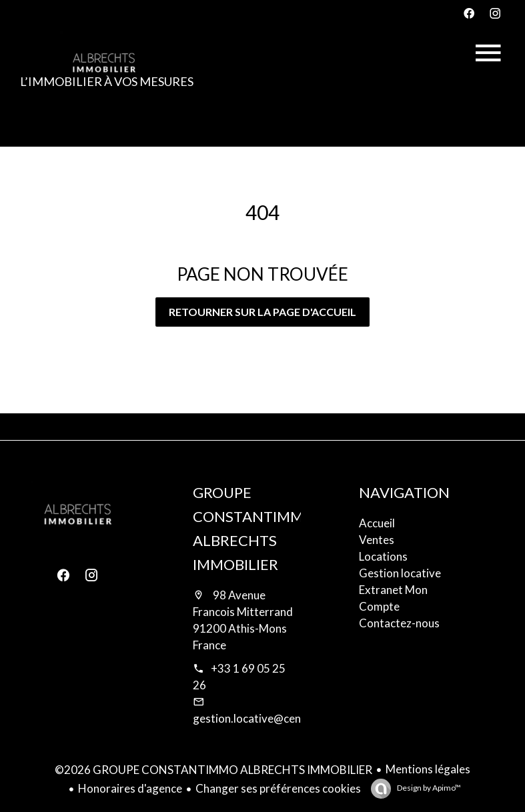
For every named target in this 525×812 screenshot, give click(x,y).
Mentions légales (428, 769)
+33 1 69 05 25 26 (239, 677)
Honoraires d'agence (130, 788)
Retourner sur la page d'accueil (262, 312)
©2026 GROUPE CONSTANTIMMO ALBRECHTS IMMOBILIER (213, 770)
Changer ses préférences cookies (278, 788)
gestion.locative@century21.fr (270, 718)
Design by (428, 788)
